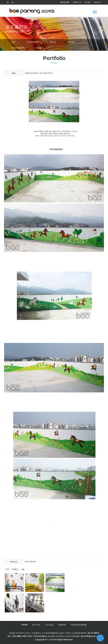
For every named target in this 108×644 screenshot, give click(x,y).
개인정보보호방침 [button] (79, 625)
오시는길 (49, 625)
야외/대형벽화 (18, 48)
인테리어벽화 (33, 42)
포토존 (53, 42)
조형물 (38, 48)
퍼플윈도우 (77, 2)
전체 (13, 42)
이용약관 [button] (62, 625)
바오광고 (88, 2)
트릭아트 (71, 42)
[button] (95, 12)
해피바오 (98, 2)
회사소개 (36, 625)
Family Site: (65, 2)
